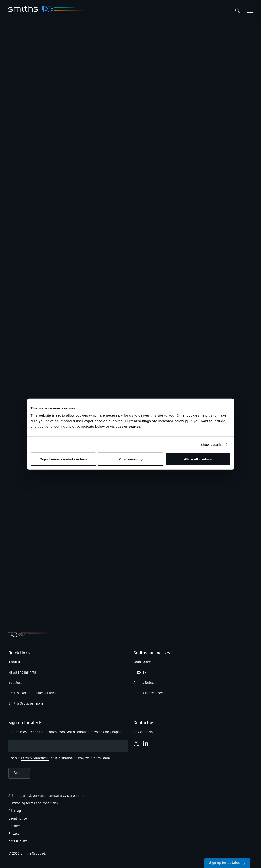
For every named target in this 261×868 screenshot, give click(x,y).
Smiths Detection (146, 683)
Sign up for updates (227, 863)
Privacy (14, 834)
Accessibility (18, 842)
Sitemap (15, 811)
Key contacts (143, 732)
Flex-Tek (140, 673)
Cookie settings (129, 427)
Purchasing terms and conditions (33, 804)
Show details (211, 444)
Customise (131, 459)
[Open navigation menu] (250, 11)
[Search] (238, 11)
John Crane (142, 662)
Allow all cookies (198, 459)
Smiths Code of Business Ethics (32, 693)
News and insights (22, 673)
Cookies (14, 826)
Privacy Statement (35, 758)
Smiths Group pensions (26, 704)
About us (15, 662)
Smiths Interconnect (149, 693)
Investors (15, 683)
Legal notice (18, 819)
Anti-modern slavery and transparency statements (46, 796)
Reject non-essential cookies (63, 459)
